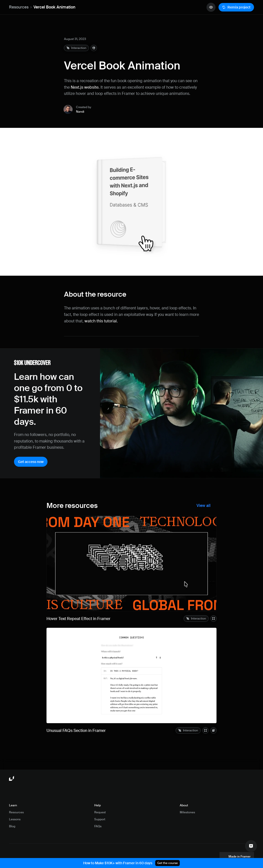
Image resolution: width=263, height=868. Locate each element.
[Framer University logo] (12, 779)
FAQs (98, 826)
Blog (12, 826)
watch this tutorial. (101, 321)
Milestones (187, 812)
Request (100, 812)
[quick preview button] (211, 7)
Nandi (80, 112)
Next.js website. (85, 87)
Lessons (15, 819)
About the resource (95, 294)
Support (100, 819)
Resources (19, 7)
